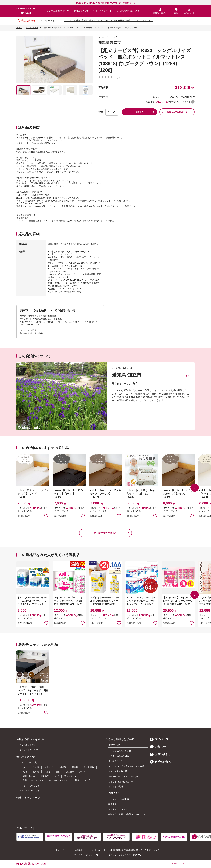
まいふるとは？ (116, 761)
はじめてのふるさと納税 (120, 751)
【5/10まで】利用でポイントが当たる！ (104, 3)
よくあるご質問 (116, 787)
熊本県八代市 (169, 623)
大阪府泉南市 (96, 623)
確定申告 (113, 804)
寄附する (139, 112)
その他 (88, 780)
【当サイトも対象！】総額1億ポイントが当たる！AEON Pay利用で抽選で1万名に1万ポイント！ (108, 20)
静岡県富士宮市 (134, 623)
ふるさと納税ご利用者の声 (121, 782)
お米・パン (50, 767)
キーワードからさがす (30, 750)
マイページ (159, 739)
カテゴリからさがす (29, 762)
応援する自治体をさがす (58, 11)
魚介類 (36, 767)
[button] (195, 488)
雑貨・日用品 (29, 776)
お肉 (25, 767)
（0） (118, 77)
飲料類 (36, 772)
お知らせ (158, 747)
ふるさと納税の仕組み (119, 756)
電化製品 (45, 776)
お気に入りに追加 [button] (46, 516)
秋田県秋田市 (60, 623)
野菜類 (75, 767)
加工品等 (70, 772)
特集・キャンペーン (103, 11)
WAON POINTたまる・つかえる (123, 776)
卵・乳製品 (89, 767)
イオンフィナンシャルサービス (123, 855)
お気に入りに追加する (175, 112)
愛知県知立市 (24, 516)
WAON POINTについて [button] (193, 102)
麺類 (58, 772)
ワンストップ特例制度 (119, 799)
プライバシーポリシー (84, 855)
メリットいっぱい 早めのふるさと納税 (126, 766)
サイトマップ (58, 850)
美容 (57, 776)
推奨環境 (78, 850)
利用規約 (96, 850)
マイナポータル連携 (118, 809)
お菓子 (47, 772)
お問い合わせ (160, 754)
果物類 (63, 767)
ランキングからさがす (30, 785)
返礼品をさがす (81, 11)
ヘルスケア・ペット (58, 780)
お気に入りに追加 (188, 376)
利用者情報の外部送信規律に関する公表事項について (134, 850)
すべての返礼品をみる (105, 533)
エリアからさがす (28, 745)
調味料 (82, 772)
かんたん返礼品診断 (118, 771)
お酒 (25, 772)
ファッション (70, 776)
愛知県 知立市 (110, 42)
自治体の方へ (160, 762)
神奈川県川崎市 (25, 623)
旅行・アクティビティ (33, 780)
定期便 (76, 780)
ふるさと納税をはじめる (128, 11)
